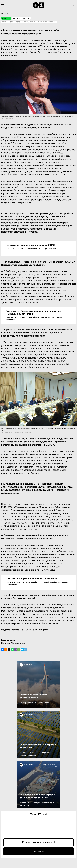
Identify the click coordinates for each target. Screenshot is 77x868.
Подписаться (38, 851)
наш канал (30, 630)
